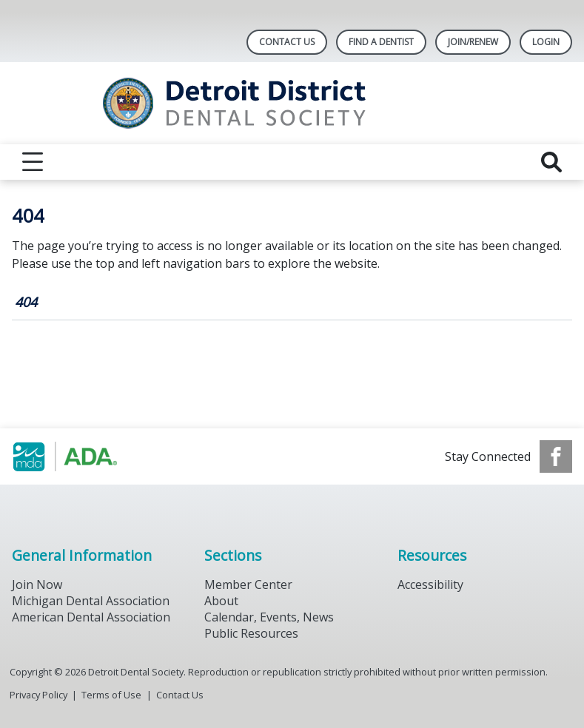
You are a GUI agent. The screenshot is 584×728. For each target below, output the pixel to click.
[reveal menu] (33, 162)
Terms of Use (111, 695)
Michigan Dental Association (91, 601)
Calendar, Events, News (269, 617)
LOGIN (546, 42)
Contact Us (287, 42)
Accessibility (430, 584)
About (221, 601)
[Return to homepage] (292, 103)
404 (26, 302)
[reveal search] (551, 162)
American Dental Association (91, 617)
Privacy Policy (38, 695)
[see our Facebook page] (556, 456)
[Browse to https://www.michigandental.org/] (87, 456)
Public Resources (251, 633)
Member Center (248, 584)
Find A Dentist (381, 42)
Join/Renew (473, 42)
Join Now (37, 584)
